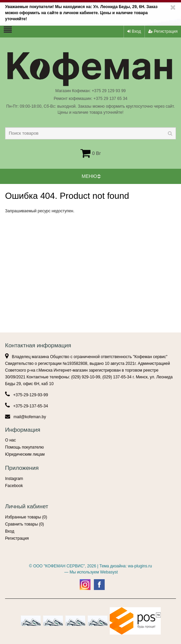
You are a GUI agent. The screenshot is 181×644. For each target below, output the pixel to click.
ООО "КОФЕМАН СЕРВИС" (59, 566)
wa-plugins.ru (140, 566)
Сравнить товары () (24, 524)
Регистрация (163, 31)
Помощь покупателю (24, 447)
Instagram (14, 479)
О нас (10, 440)
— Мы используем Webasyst (90, 572)
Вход (134, 31)
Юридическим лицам (25, 454)
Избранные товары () (26, 517)
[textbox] (90, 133)
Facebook (14, 486)
